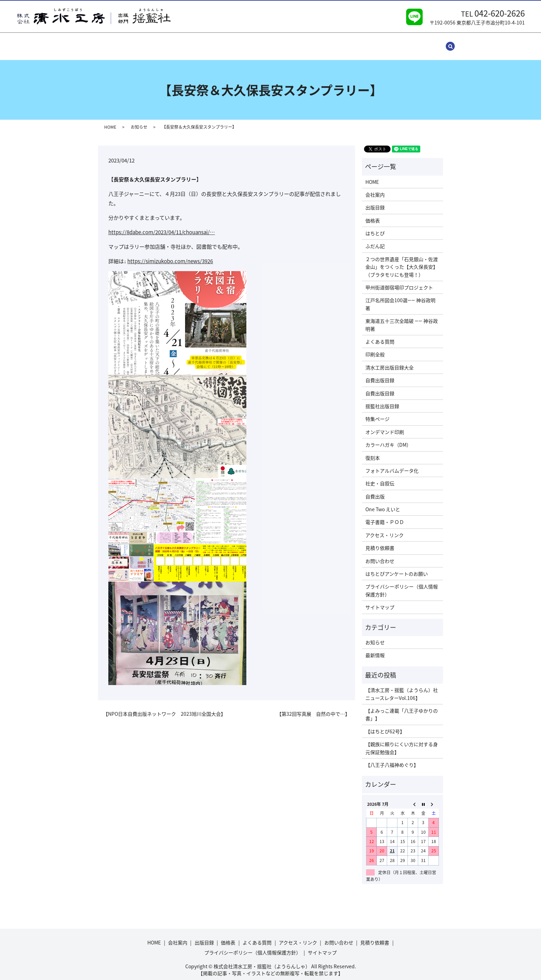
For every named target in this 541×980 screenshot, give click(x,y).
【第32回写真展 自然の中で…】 (313, 707)
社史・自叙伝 (380, 477)
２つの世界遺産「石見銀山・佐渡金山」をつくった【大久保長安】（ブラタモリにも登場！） (402, 260)
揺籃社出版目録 (382, 399)
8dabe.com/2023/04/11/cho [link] (162, 226)
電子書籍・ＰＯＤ (385, 515)
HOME (120, 42)
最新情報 (375, 649)
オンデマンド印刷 (385, 425)
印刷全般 (375, 348)
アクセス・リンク (277, 42)
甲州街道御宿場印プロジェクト (399, 281)
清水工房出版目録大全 (390, 361)
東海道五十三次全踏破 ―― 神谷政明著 (402, 318)
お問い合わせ (320, 42)
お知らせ (139, 120)
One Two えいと (383, 503)
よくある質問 (233, 42)
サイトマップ (397, 42)
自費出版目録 (380, 374)
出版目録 (175, 42)
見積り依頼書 (358, 42)
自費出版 (375, 490)
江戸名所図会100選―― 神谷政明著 (400, 297)
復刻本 (373, 451)
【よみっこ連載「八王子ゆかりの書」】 (402, 708)
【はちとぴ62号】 (385, 725)
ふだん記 (375, 239)
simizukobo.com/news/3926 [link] (170, 255)
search (429, 43)
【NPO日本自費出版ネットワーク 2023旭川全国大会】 (164, 707)
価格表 (202, 42)
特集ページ (377, 412)
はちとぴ (375, 227)
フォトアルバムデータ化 (392, 464)
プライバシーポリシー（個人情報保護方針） (402, 584)
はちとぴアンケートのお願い (397, 567)
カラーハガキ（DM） (388, 438)
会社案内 (146, 42)
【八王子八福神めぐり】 (392, 758)
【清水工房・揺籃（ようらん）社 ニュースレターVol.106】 (402, 687)
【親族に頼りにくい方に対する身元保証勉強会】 (402, 741)
